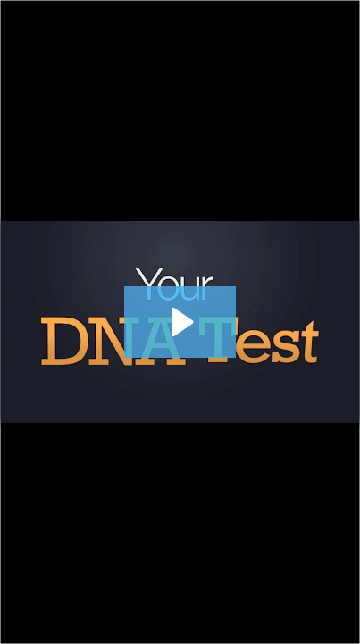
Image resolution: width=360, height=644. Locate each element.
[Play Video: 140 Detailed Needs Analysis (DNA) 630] (180, 322)
